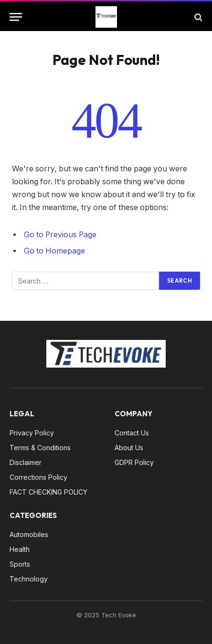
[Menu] (16, 17)
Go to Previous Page (60, 235)
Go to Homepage (54, 251)
